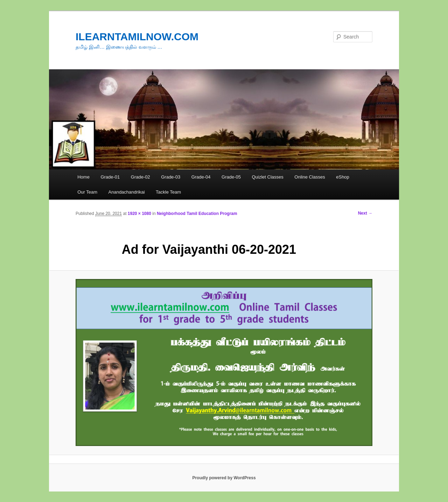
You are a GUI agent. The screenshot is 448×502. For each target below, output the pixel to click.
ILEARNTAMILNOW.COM (137, 37)
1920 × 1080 (139, 214)
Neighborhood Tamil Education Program (197, 214)
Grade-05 (231, 177)
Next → (365, 213)
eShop (343, 177)
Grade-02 (141, 177)
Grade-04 (201, 177)
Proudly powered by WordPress (224, 478)
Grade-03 (171, 177)
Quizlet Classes (267, 177)
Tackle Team (168, 192)
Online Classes (310, 177)
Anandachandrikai (127, 192)
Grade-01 (110, 177)
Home (83, 177)
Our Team (87, 192)
